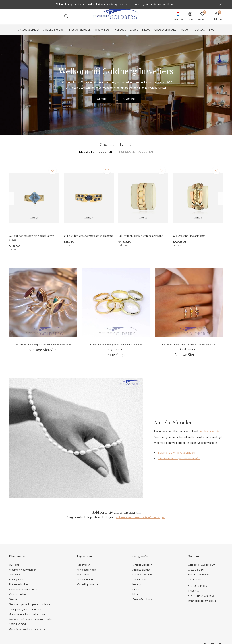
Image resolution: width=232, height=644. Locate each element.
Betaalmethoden (18, 588)
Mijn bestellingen (86, 573)
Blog (212, 33)
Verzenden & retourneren (23, 593)
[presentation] (12, 202)
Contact (200, 33)
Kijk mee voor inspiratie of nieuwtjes (140, 521)
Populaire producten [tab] (136, 155)
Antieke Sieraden (54, 33)
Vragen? (186, 33)
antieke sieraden (211, 435)
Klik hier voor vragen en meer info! (179, 462)
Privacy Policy (17, 583)
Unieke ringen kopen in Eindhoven (28, 618)
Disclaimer (15, 578)
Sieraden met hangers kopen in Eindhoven (33, 623)
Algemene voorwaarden (23, 573)
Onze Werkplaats (165, 33)
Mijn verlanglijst (86, 583)
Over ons (129, 102)
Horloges (120, 33)
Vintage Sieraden (29, 33)
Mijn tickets (83, 578)
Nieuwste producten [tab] (96, 155)
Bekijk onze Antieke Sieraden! (176, 456)
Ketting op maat (18, 627)
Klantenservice (17, 598)
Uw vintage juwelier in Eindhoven (27, 633)
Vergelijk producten (88, 588)
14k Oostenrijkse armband (189, 240)
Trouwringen (102, 33)
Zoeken (66, 20)
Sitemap (14, 603)
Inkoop (146, 33)
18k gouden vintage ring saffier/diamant (88, 240)
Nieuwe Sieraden (80, 33)
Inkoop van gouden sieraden (25, 613)
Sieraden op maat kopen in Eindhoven (30, 608)
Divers (134, 33)
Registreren (84, 568)
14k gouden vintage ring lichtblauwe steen (32, 241)
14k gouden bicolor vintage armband (141, 240)
